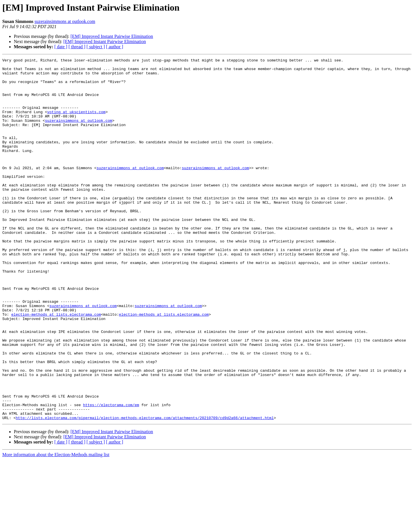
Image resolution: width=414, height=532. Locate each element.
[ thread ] (77, 47)
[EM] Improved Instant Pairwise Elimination (112, 36)
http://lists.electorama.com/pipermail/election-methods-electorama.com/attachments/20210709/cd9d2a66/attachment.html (145, 490)
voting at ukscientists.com (76, 123)
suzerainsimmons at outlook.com (65, 21)
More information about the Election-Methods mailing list (56, 527)
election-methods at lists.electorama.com (56, 366)
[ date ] (61, 47)
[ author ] (115, 47)
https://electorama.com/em (111, 475)
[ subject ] (96, 47)
